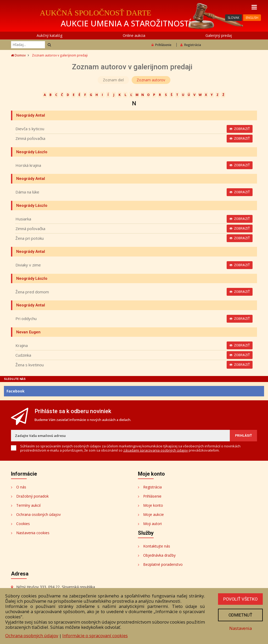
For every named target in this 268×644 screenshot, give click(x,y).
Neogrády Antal (31, 115)
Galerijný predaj (219, 35)
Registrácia (191, 45)
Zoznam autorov (151, 80)
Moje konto (153, 505)
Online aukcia (134, 35)
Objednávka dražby (159, 555)
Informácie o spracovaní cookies (95, 636)
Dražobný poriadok (32, 496)
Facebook (16, 391)
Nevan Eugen (28, 332)
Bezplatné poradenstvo (163, 564)
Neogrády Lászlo (32, 152)
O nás (21, 487)
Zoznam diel (113, 80)
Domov (18, 55)
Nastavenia (240, 628)
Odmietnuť (240, 615)
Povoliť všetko (240, 599)
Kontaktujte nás (157, 546)
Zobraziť (240, 129)
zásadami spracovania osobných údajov (156, 450)
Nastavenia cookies (33, 533)
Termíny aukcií (28, 505)
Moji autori (152, 524)
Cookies (23, 524)
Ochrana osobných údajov (38, 514)
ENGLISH (252, 18)
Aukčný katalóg (49, 35)
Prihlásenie (161, 45)
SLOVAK (233, 18)
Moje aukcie (153, 514)
